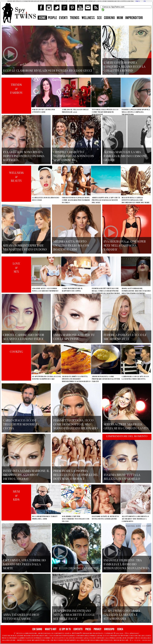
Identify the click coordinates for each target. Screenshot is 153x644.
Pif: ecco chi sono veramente (76, 568)
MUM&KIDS (16, 495)
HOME (42, 18)
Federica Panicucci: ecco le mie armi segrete (125, 337)
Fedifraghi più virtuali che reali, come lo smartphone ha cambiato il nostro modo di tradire (106, 292)
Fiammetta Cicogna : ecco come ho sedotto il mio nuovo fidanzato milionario (76, 424)
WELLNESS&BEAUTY (16, 177)
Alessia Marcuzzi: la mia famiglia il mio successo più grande (125, 156)
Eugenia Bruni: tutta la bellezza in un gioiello (122, 477)
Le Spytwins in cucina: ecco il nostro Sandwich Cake (47, 378)
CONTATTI (78, 629)
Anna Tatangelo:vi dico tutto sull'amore (21, 617)
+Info (137, 1)
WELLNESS (88, 18)
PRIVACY (98, 629)
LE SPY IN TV (65, 629)
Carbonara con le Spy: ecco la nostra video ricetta (135, 378)
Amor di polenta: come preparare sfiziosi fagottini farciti (106, 379)
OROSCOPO (109, 629)
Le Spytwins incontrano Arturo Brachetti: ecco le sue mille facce (74, 615)
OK (145, 1)
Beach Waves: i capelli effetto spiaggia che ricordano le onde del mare (136, 200)
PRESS (88, 629)
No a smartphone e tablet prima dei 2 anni (45, 518)
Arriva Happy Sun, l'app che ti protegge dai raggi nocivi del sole (106, 200)
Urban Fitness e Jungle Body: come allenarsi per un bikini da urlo (76, 200)
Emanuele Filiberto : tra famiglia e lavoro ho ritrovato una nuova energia (126, 564)
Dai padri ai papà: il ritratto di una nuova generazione (105, 518)
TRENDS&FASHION (16, 89)
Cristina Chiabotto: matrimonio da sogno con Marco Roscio (74, 156)
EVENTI (63, 18)
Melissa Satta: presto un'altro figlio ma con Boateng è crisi (71, 245)
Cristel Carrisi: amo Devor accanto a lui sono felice (24, 337)
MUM (120, 18)
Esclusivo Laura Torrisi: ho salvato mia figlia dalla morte (24, 564)
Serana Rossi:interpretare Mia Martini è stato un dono (25, 247)
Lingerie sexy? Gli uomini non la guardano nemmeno (45, 290)
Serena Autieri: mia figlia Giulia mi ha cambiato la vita (126, 426)
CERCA (120, 629)
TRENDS (75, 18)
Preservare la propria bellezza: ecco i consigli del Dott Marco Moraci (76, 475)
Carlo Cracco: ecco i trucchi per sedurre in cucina (21, 424)
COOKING (109, 18)
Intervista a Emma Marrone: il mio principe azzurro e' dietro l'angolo (26, 475)
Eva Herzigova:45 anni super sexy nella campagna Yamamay (125, 245)
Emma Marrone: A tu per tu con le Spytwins (74, 337)
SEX (99, 18)
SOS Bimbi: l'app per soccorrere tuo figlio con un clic (76, 519)
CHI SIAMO (37, 629)
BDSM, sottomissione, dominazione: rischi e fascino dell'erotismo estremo (136, 291)
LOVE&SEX (16, 267)
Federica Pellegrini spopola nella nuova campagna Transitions (136, 112)
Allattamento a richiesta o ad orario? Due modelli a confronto (135, 519)
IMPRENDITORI (134, 18)
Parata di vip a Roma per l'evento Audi (43, 111)
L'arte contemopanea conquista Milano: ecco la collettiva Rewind (125, 66)
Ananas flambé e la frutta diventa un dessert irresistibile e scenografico (76, 379)
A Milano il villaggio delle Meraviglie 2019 (75, 111)
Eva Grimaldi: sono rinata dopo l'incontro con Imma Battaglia (24, 156)
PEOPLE (52, 18)
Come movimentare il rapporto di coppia (72, 290)
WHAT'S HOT (51, 629)
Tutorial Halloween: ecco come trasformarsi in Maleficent (105, 112)
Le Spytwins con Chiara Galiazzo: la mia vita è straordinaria (122, 615)
